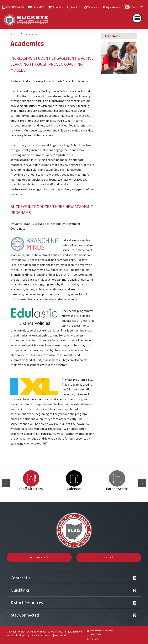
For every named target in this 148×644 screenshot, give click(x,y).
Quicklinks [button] (113, 7)
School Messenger (15, 7)
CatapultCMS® (37, 635)
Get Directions (39, 557)
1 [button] (71, 499)
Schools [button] (57, 7)
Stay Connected (25, 615)
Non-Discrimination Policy (100, 631)
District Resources (27, 603)
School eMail (38, 7)
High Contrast (95, 635)
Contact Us (21, 578)
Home (15, 34)
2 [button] (77, 499)
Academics (32, 34)
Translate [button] (92, 7)
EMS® (50, 635)
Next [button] (142, 483)
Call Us (109, 557)
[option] (31, 478)
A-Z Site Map (94, 639)
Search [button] (74, 7)
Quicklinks (20, 590)
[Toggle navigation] (137, 18)
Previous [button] (6, 483)
